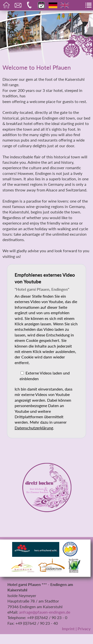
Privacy (84, 629)
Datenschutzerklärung (34, 428)
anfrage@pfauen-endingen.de (45, 612)
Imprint (68, 629)
